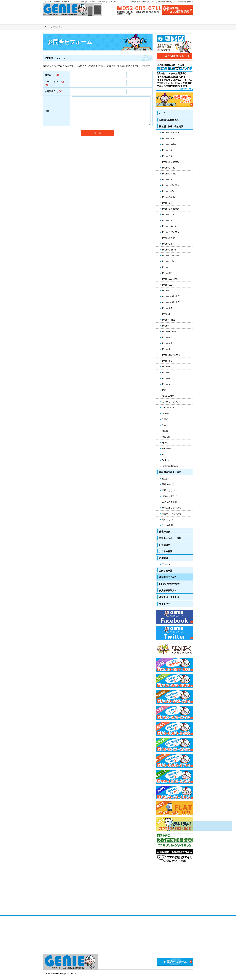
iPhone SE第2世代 (171, 302)
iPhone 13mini (169, 226)
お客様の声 (165, 545)
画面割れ (166, 479)
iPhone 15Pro (168, 168)
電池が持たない (169, 484)
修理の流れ (165, 532)
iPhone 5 (166, 372)
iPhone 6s (167, 337)
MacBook (166, 448)
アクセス (166, 564)
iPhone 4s (167, 378)
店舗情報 (164, 558)
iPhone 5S (167, 361)
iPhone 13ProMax (170, 209)
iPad (164, 390)
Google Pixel (168, 408)
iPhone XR (167, 273)
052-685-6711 (139, 8)
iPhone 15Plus (169, 174)
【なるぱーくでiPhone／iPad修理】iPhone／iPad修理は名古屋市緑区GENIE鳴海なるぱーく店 (79, 2)
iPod (164, 454)
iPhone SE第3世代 (171, 296)
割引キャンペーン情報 (170, 538)
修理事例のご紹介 (168, 577)
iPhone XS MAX (170, 279)
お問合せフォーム (175, 962)
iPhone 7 (166, 326)
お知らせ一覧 (166, 571)
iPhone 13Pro (168, 215)
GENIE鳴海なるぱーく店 (66, 974)
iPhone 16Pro (168, 139)
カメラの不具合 (169, 502)
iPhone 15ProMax (170, 162)
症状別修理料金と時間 (170, 472)
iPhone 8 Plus (169, 308)
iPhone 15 (167, 179)
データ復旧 (167, 525)
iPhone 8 (166, 314)
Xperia (165, 443)
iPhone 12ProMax (170, 232)
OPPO (165, 419)
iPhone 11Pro (168, 261)
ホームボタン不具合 (172, 508)
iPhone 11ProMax (170, 256)
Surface (166, 460)
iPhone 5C (167, 367)
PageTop (226, 779)
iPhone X (166, 291)
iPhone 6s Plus (169, 332)
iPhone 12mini (169, 250)
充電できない (168, 490)
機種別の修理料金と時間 (171, 126)
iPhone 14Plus (169, 197)
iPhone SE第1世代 (171, 355)
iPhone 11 (167, 267)
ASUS (165, 431)
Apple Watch (168, 396)
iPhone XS (167, 285)
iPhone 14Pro (168, 191)
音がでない (167, 519)
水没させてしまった (172, 496)
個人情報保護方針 (168, 590)
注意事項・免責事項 (169, 597)
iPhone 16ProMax (170, 133)
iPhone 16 (167, 150)
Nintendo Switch (170, 466)
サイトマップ (166, 604)
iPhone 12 (167, 244)
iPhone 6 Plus (169, 343)
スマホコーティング (172, 402)
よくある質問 (166, 551)
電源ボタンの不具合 (172, 514)
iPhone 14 (167, 203)
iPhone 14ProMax (170, 185)
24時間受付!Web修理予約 (178, 10)
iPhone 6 (166, 349)
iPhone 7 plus (168, 320)
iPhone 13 (167, 220)
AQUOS (166, 437)
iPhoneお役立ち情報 (169, 584)
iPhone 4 (166, 384)
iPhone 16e (167, 156)
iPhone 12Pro (168, 238)
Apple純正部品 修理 (169, 120)
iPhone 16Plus (169, 144)
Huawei (165, 413)
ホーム (162, 113)
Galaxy (165, 425)
